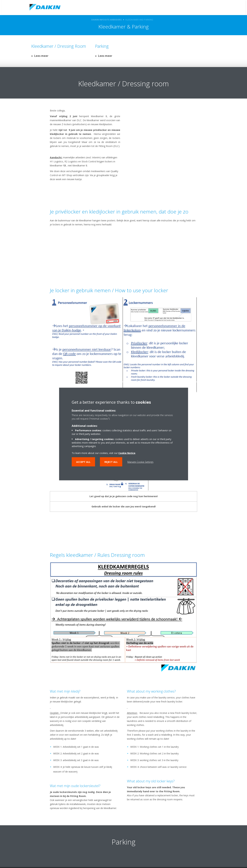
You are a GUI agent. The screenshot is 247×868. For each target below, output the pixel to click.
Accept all (83, 462)
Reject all (111, 462)
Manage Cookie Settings (140, 462)
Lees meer (41, 56)
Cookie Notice (127, 453)
